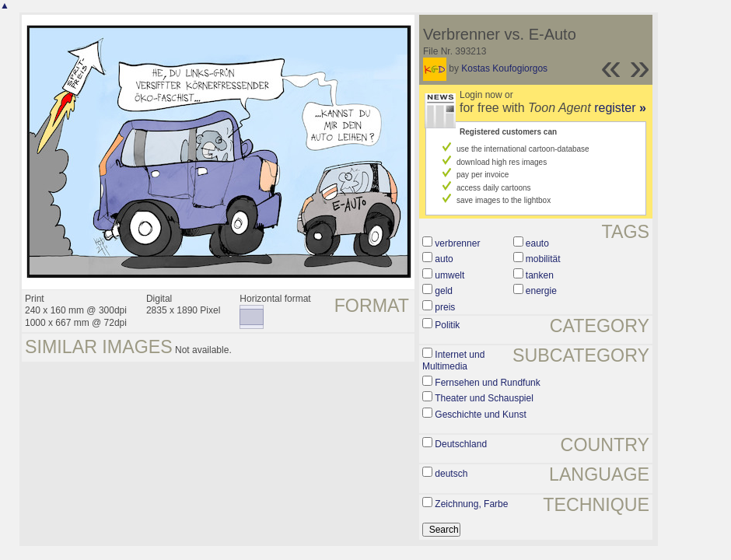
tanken (540, 275)
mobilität (543, 259)
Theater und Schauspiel (484, 398)
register (620, 108)
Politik (447, 325)
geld (444, 291)
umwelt (449, 275)
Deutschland (461, 444)
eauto (537, 243)
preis (445, 307)
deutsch (451, 474)
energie (541, 291)
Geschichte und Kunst (480, 415)
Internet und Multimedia (453, 361)
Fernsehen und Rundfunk (487, 383)
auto (444, 259)
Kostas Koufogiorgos (504, 68)
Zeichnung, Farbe (471, 504)
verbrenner (457, 243)
